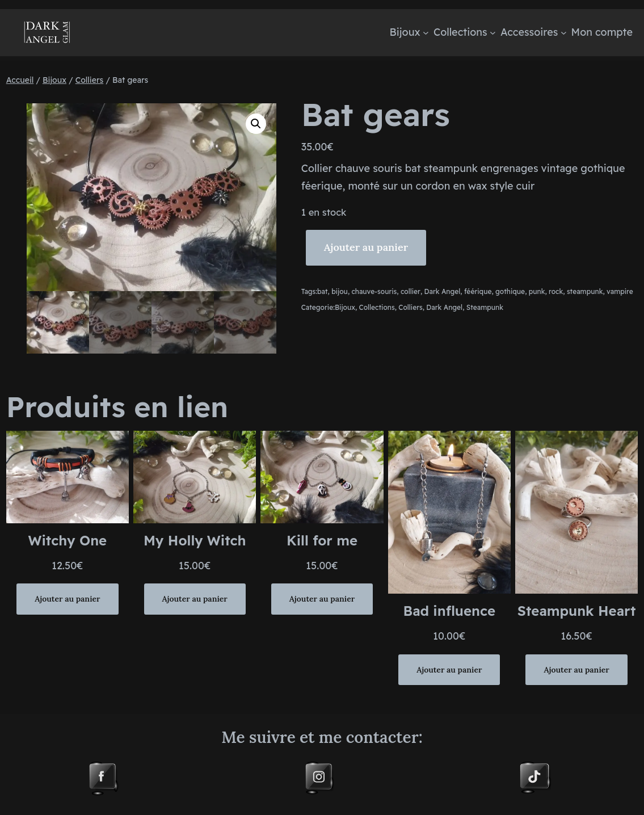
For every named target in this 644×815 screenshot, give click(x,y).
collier (411, 291)
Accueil (20, 80)
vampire (620, 291)
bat (323, 291)
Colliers (90, 80)
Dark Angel (443, 291)
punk (537, 291)
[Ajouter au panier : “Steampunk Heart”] (576, 670)
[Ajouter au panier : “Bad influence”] (449, 670)
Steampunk (485, 307)
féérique (478, 291)
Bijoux (54, 80)
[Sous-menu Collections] (493, 33)
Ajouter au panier (366, 247)
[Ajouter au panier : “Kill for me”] (322, 599)
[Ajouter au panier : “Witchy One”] (67, 599)
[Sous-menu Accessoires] (564, 33)
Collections (377, 307)
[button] (256, 124)
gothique (510, 291)
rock (556, 291)
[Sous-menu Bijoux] (426, 33)
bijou (340, 291)
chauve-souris (374, 291)
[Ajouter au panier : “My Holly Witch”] (195, 599)
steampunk (585, 291)
